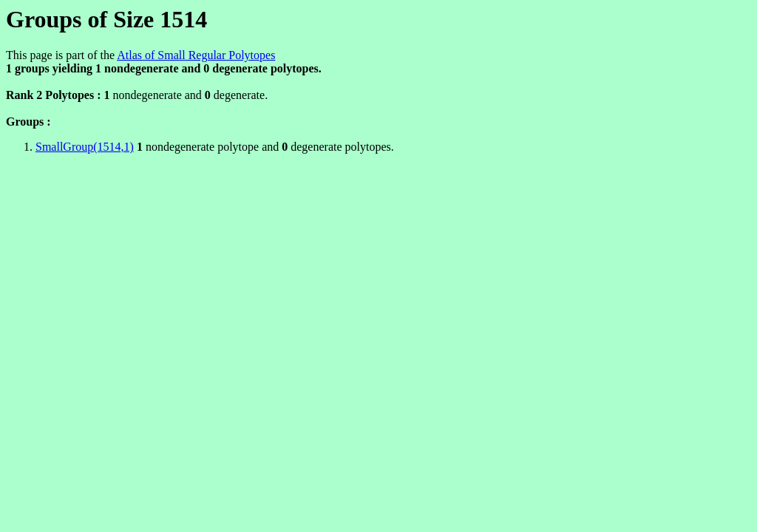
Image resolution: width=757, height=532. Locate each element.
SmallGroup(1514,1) (85, 147)
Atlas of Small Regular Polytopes (196, 55)
